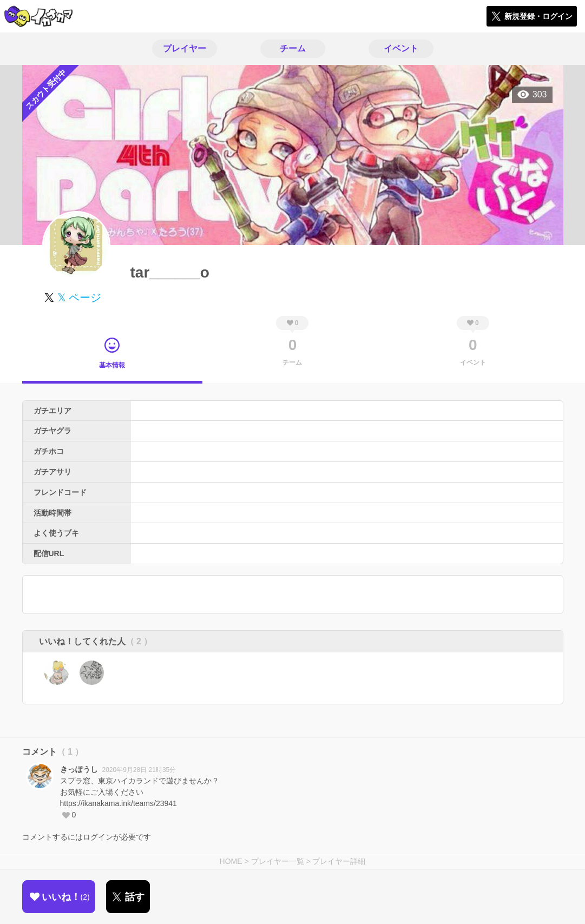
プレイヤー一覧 (278, 861)
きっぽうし (79, 769)
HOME (231, 861)
